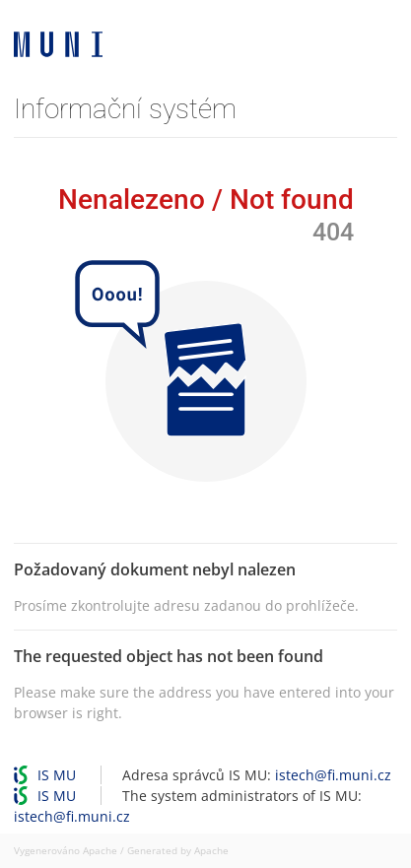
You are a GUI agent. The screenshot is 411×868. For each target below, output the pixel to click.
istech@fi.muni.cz (333, 775)
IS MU (57, 775)
